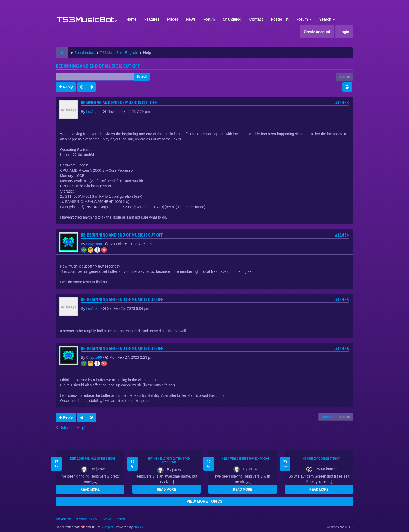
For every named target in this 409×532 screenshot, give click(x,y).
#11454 (342, 235)
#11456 (342, 348)
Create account (317, 32)
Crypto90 (94, 244)
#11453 (342, 103)
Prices (173, 19)
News (191, 19)
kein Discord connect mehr (322, 459)
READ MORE (90, 490)
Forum (209, 19)
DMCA (106, 519)
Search (327, 19)
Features (152, 19)
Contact (256, 19)
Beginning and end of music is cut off (98, 66)
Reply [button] (66, 87)
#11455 (342, 299)
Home (131, 19)
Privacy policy (86, 519)
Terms (120, 519)
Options (327, 417)
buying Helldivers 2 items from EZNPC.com (169, 460)
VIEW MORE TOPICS (204, 501)
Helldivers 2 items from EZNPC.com (245, 459)
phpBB (138, 527)
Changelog (232, 19)
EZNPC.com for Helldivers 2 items (93, 459)
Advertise (63, 519)
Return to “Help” (71, 428)
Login (344, 32)
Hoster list (280, 19)
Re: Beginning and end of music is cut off (122, 235)
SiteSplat (107, 527)
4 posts (345, 77)
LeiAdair (93, 112)
